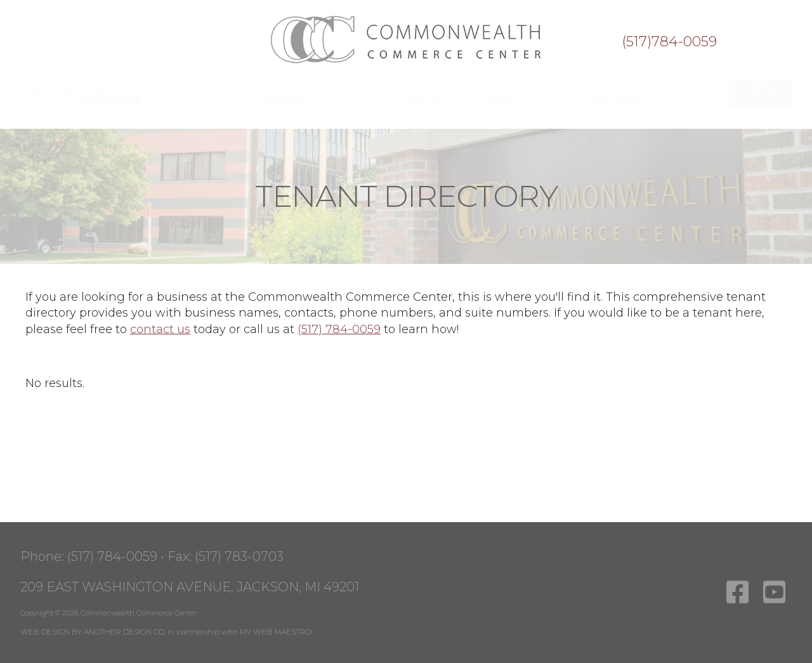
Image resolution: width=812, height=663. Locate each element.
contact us (160, 329)
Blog (702, 89)
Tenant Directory (611, 95)
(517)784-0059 (669, 42)
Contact (761, 89)
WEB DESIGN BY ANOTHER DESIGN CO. (93, 632)
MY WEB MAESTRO (276, 632)
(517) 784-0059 (339, 329)
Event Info (425, 95)
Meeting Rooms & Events (318, 95)
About (46, 89)
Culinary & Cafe (512, 95)
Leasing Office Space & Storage (151, 95)
